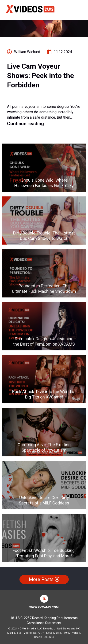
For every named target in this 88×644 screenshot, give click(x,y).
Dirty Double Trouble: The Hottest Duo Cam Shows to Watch (44, 236)
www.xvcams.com (44, 607)
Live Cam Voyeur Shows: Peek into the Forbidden (40, 76)
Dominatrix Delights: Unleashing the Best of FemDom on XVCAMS (44, 342)
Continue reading (25, 124)
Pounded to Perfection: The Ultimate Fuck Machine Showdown (44, 289)
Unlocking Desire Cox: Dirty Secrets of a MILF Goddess (44, 500)
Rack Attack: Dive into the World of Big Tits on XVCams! (44, 394)
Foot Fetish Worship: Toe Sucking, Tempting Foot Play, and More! (44, 553)
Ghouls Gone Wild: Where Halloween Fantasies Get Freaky (44, 183)
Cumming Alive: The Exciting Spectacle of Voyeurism (44, 447)
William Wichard (27, 52)
